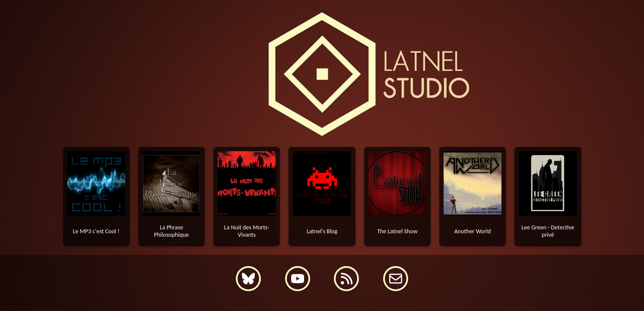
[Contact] (396, 279)
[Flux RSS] (346, 279)
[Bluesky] (248, 279)
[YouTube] (298, 279)
